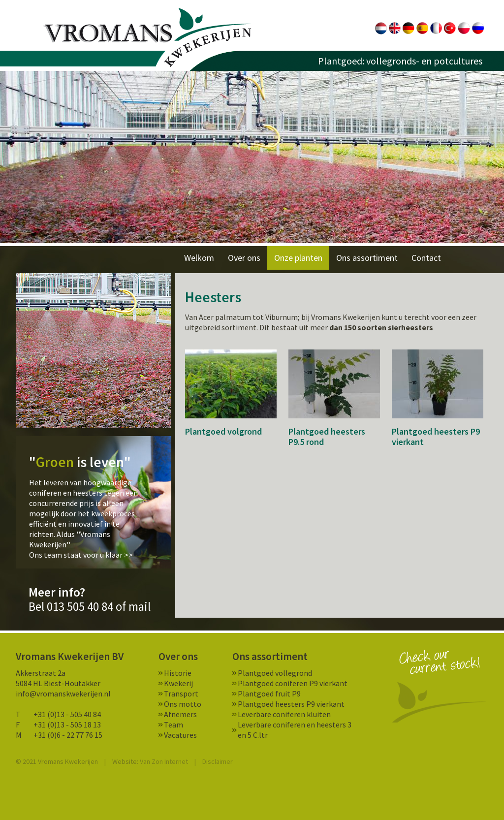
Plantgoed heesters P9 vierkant (291, 704)
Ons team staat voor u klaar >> (81, 555)
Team (173, 725)
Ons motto (183, 704)
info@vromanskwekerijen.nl (63, 694)
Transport (181, 694)
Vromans (147, 38)
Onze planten (298, 258)
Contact (426, 258)
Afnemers (180, 714)
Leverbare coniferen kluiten (284, 714)
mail (140, 606)
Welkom (199, 258)
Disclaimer (218, 761)
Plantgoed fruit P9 (269, 694)
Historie (178, 673)
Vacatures (180, 735)
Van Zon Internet (164, 761)
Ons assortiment (367, 258)
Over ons (244, 258)
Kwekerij (178, 683)
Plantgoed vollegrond (275, 673)
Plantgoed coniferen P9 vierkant (293, 683)
